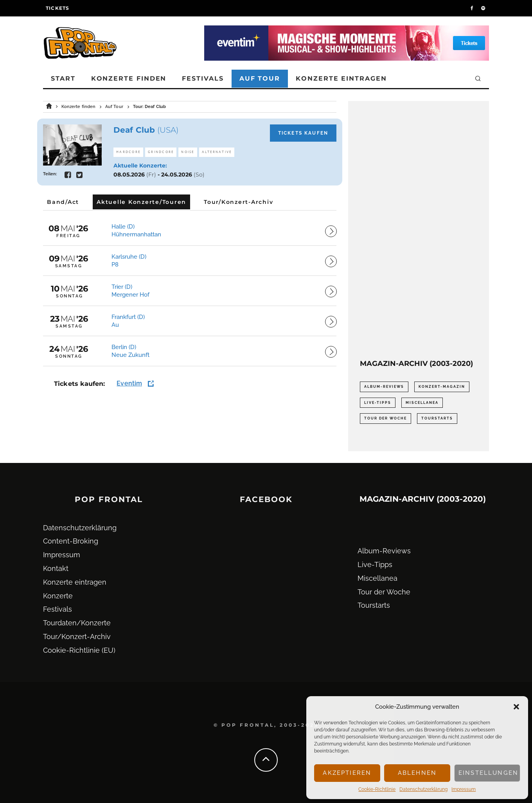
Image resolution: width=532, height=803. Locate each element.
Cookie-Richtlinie (377, 789)
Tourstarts (374, 605)
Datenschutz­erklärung (423, 789)
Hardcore (128, 152)
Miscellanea (377, 578)
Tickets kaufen (303, 133)
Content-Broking (71, 541)
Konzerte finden (129, 78)
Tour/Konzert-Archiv (77, 636)
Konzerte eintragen (341, 78)
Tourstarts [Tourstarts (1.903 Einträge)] (437, 418)
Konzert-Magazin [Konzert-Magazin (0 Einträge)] (442, 387)
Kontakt (56, 568)
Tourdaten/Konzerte (77, 623)
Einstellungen (488, 773)
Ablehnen (417, 773)
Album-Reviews (384, 551)
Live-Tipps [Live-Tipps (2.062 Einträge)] (378, 403)
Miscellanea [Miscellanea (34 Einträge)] (422, 403)
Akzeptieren (347, 773)
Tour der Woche (384, 592)
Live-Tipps (375, 564)
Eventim (129, 383)
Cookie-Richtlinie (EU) (79, 650)
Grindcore (161, 152)
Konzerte (58, 596)
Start (63, 78)
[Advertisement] (419, 230)
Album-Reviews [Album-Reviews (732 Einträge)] (384, 387)
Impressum (464, 789)
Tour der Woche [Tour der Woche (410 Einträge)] (386, 418)
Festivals (203, 78)
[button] (516, 707)
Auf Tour (260, 78)
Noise (188, 152)
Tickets (58, 8)
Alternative (217, 152)
